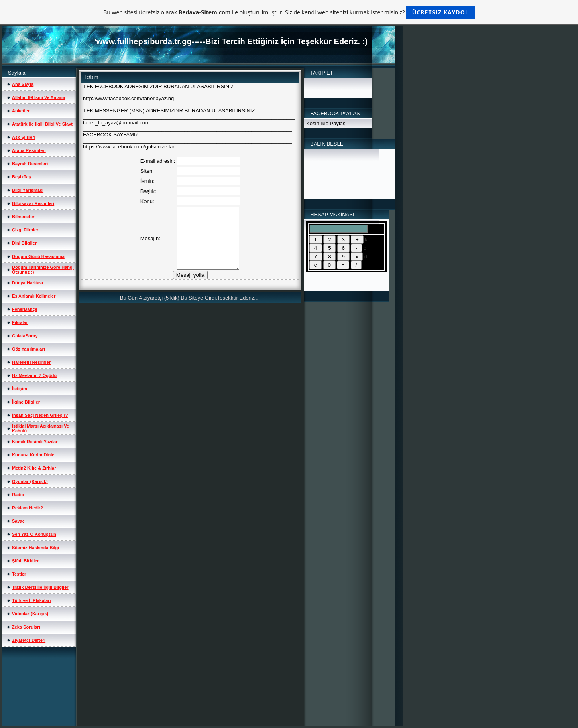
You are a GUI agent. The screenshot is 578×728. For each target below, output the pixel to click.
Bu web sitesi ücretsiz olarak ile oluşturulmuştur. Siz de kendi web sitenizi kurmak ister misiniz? (289, 12)
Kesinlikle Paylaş (326, 123)
